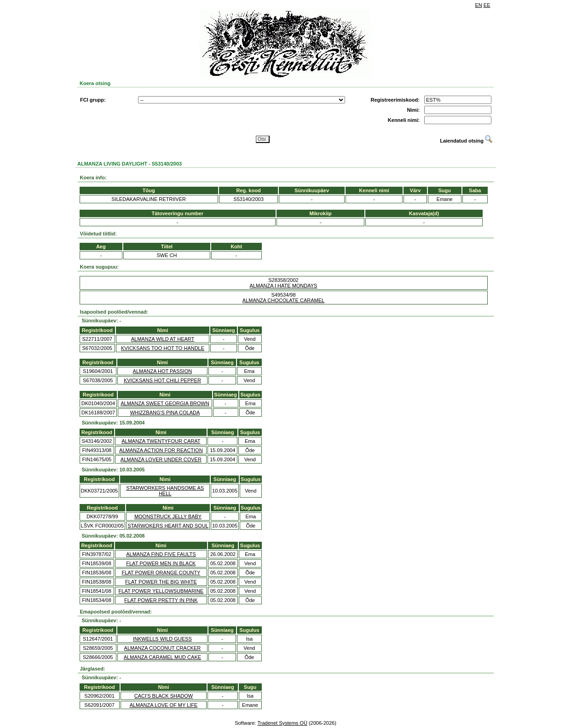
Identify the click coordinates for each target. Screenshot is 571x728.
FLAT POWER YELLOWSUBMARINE (161, 591)
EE (487, 5)
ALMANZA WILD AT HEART (163, 339)
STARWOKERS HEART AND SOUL (168, 526)
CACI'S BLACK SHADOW (164, 696)
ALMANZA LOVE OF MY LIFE (164, 705)
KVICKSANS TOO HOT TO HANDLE (163, 348)
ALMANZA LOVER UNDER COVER (161, 459)
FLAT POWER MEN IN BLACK (161, 563)
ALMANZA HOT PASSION (163, 371)
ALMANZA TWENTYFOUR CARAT (161, 441)
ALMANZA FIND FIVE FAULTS (161, 554)
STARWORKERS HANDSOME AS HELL (165, 491)
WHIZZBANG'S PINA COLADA (165, 413)
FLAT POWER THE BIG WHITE (161, 582)
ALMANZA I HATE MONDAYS (284, 286)
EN (479, 5)
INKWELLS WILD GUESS (162, 639)
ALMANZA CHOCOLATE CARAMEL (283, 300)
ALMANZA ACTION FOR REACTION (161, 450)
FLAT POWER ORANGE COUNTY (161, 573)
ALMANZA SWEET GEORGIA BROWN (165, 403)
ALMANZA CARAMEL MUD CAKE (162, 657)
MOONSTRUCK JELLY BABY (168, 516)
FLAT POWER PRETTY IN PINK (161, 600)
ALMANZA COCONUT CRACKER (163, 648)
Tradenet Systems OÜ (282, 723)
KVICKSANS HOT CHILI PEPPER (162, 380)
